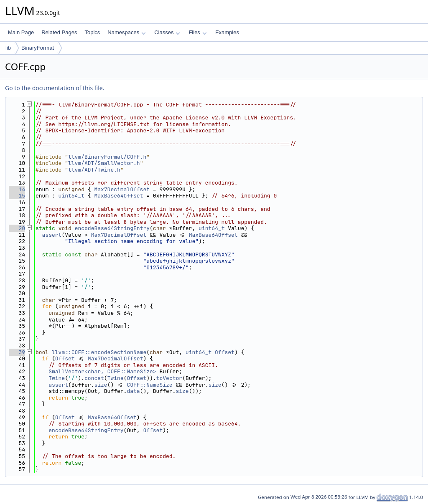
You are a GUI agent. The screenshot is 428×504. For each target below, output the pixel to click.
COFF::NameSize (149, 385)
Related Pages (59, 32)
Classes (167, 32)
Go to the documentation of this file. (55, 88)
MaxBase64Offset (118, 196)
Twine (57, 378)
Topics (92, 32)
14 (17, 189)
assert (52, 235)
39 (17, 352)
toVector (169, 378)
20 (17, 228)
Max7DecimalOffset (122, 189)
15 (17, 196)
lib (8, 48)
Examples (227, 32)
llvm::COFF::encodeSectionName (99, 352)
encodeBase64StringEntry (112, 228)
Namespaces (126, 32)
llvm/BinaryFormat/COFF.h (107, 157)
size (101, 385)
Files (197, 32)
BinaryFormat (38, 48)
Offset (225, 352)
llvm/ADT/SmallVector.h (104, 163)
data (133, 391)
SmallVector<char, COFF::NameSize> (102, 371)
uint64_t (71, 196)
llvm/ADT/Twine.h (94, 170)
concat (94, 378)
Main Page (21, 32)
